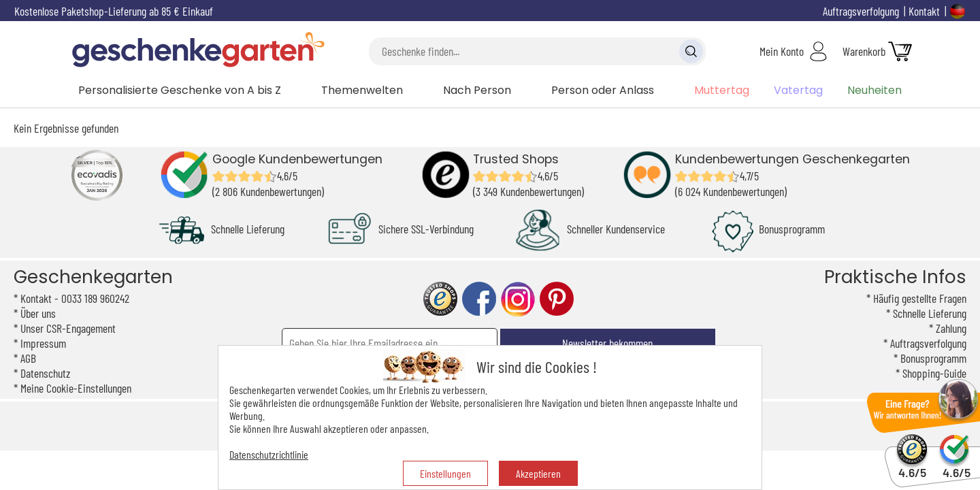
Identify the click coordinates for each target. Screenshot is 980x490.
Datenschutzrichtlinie (269, 454)
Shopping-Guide (934, 373)
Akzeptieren (538, 473)
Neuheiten (875, 90)
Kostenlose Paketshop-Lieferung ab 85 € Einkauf (114, 11)
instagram (518, 299)
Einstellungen (445, 473)
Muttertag (722, 90)
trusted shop (440, 299)
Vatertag (798, 90)
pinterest (557, 299)
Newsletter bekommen (607, 343)
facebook (479, 299)
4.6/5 (912, 467)
